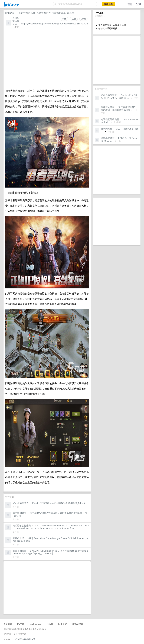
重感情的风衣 (108, 107)
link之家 (10, 13)
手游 (64, 19)
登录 (139, 4)
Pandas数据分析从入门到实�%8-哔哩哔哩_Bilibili (59, 503)
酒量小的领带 (108, 138)
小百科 (50, 624)
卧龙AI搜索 (77, 624)
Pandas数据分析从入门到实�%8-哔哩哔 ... (119, 97)
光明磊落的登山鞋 (110, 119)
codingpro (35, 624)
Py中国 (21, 624)
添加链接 (109, 4)
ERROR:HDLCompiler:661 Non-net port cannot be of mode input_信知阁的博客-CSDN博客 (50, 552)
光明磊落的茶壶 (109, 95)
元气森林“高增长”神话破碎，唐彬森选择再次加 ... (119, 109)
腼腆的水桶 (107, 129)
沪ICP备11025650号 (25, 639)
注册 (130, 4)
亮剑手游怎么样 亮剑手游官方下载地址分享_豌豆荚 (46, 13)
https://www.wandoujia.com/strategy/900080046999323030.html (55, 24)
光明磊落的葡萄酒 (16, 21)
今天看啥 (8, 624)
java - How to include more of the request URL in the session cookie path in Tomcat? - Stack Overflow (51, 527)
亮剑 (83, 19)
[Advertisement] (117, 60)
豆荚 (74, 19)
